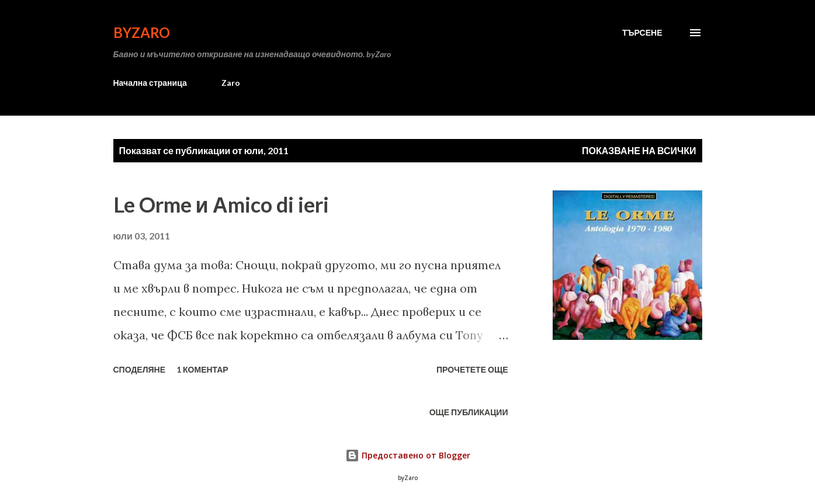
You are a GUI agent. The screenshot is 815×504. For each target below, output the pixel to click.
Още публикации (469, 412)
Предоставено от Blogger (408, 455)
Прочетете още (472, 369)
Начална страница (150, 83)
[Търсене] (642, 33)
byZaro (142, 32)
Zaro (231, 83)
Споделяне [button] (140, 369)
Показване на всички (639, 150)
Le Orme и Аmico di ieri (221, 204)
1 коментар (202, 369)
